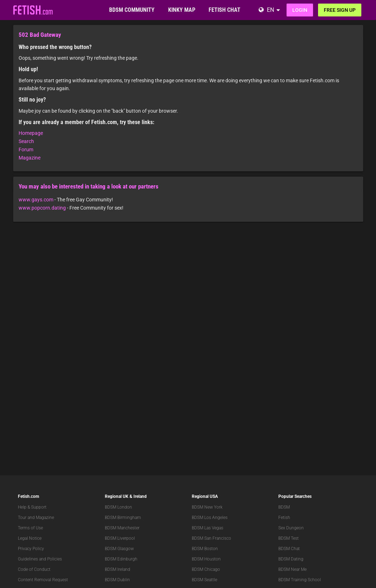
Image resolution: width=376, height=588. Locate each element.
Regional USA (205, 496)
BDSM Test (289, 538)
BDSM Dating (291, 559)
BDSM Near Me (292, 569)
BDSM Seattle (204, 580)
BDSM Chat (289, 549)
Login (300, 10)
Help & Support (32, 507)
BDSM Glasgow (119, 549)
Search (26, 141)
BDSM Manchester (122, 528)
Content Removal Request (43, 580)
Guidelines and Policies (40, 559)
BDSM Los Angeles (210, 518)
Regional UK (117, 496)
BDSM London (118, 507)
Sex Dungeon (291, 528)
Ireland (140, 496)
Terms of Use (30, 528)
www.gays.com (36, 200)
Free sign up (340, 10)
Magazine (30, 158)
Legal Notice (30, 538)
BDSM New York (207, 507)
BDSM (284, 507)
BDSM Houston (206, 559)
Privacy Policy (31, 549)
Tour (22, 518)
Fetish (284, 518)
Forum (26, 150)
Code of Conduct (34, 569)
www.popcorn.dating (42, 208)
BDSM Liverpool (120, 538)
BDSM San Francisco (211, 538)
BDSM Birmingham (123, 518)
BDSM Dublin (117, 580)
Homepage (31, 133)
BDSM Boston (205, 549)
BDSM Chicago (206, 569)
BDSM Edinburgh (121, 559)
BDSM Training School (300, 580)
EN (270, 10)
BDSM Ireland (118, 569)
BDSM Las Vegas (207, 528)
